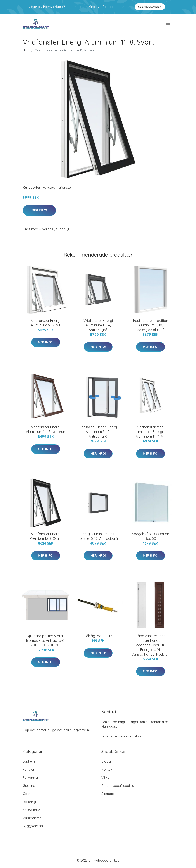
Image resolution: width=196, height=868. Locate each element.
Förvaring (30, 777)
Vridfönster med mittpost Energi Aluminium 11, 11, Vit (151, 432)
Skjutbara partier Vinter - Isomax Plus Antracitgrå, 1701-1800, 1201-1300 (46, 640)
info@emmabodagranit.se (121, 736)
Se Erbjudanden (150, 7)
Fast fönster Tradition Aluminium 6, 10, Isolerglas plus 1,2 (151, 325)
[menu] (168, 23)
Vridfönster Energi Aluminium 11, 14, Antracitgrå (98, 325)
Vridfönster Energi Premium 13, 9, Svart (46, 536)
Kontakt (107, 769)
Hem (26, 50)
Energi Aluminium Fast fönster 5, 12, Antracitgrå (98, 536)
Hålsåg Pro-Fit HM (98, 636)
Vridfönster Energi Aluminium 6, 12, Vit (46, 323)
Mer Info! (39, 210)
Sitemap (108, 794)
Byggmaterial (33, 826)
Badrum (29, 761)
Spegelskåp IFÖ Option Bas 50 (151, 536)
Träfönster (64, 187)
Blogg (106, 761)
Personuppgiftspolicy (118, 786)
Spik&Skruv (31, 810)
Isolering (29, 802)
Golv (26, 794)
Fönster (48, 187)
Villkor (106, 777)
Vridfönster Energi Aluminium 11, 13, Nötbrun (46, 429)
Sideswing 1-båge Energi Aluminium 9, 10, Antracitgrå (98, 432)
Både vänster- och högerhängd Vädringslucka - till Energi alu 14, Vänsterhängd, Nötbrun (150, 645)
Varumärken (32, 818)
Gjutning (29, 786)
